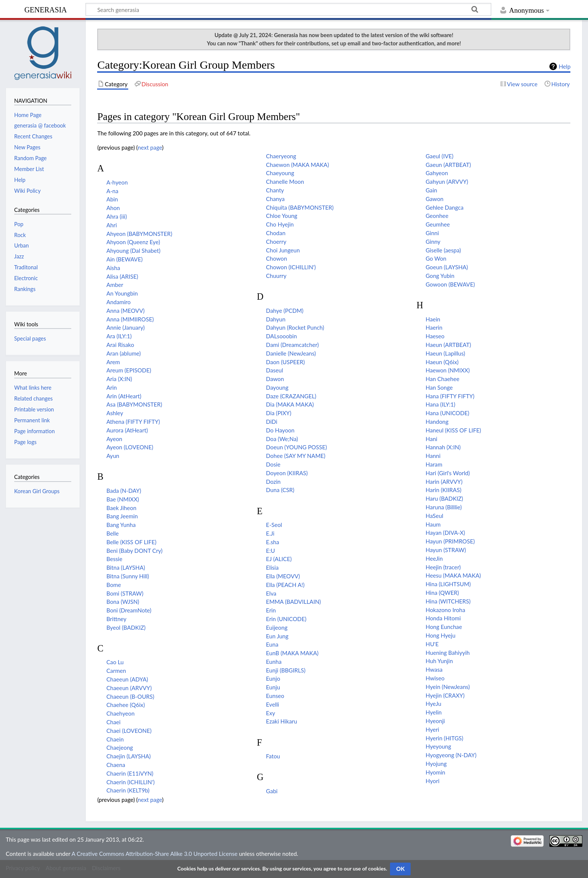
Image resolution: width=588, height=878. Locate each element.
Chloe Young (281, 216)
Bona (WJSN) (123, 602)
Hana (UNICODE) (447, 413)
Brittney (116, 619)
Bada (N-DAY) (124, 491)
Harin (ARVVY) (444, 482)
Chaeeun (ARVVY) (129, 688)
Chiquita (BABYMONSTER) (300, 207)
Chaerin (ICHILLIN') (131, 782)
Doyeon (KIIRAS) (287, 473)
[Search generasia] (288, 9)
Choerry (276, 242)
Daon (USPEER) (285, 362)
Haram (434, 464)
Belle (113, 533)
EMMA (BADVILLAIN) (293, 602)
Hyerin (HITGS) (444, 738)
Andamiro (119, 302)
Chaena (116, 765)
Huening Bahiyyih (448, 653)
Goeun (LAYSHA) (447, 267)
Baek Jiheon (121, 508)
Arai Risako (120, 345)
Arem (113, 362)
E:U (270, 551)
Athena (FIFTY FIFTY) (133, 422)
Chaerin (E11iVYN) (130, 773)
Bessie (115, 559)
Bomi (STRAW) (125, 593)
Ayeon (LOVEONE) (130, 447)
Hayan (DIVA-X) (445, 533)
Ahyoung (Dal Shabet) (133, 251)
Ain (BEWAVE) (125, 259)
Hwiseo (435, 678)
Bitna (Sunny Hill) (128, 576)
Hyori (433, 781)
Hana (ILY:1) (440, 404)
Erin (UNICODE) (286, 619)
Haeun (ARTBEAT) (448, 345)
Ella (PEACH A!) (285, 585)
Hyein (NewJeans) (448, 687)
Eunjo (273, 678)
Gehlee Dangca (445, 207)
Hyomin (435, 772)
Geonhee (437, 216)
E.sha (272, 542)
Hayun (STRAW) (446, 550)
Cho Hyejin (280, 224)
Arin (112, 387)
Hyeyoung (438, 746)
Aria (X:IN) (119, 379)
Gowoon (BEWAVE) (450, 284)
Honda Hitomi (443, 618)
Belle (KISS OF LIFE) (131, 542)
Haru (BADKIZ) (444, 498)
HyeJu (433, 704)
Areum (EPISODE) (129, 370)
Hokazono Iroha (445, 610)
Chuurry (276, 276)
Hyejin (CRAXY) (445, 695)
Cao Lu (115, 662)
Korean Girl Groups (37, 491)
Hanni (433, 456)
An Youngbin (122, 293)
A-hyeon (117, 182)
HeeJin (434, 558)
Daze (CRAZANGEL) (291, 396)
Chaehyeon (121, 713)
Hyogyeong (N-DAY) (451, 755)
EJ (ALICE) (279, 559)
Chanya (275, 199)
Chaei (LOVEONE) (129, 731)
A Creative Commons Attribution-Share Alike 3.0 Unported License (154, 854)
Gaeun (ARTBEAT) (448, 165)
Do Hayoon (280, 430)
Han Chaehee (442, 379)
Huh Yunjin (439, 661)
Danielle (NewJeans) (291, 353)
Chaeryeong (281, 156)
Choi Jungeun (283, 250)
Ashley (115, 413)
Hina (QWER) (442, 593)
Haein (433, 319)
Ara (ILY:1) (119, 336)
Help (565, 66)
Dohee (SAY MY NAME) (295, 456)
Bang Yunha (121, 525)
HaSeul (434, 516)
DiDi (271, 422)
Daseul (274, 370)
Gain (431, 190)
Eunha (274, 662)
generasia (46, 9)
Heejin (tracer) (443, 567)
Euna (272, 644)
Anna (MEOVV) (126, 311)
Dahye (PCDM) (285, 311)
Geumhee (438, 224)
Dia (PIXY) (278, 413)
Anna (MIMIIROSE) (130, 319)
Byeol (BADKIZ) (126, 627)
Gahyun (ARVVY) (447, 182)
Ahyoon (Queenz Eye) (133, 242)
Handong (437, 422)
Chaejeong (120, 747)
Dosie (273, 464)
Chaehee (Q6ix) (126, 705)
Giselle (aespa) (443, 250)
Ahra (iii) (117, 216)
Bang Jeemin (122, 516)
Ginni (432, 233)
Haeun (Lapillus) (445, 353)
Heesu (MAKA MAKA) (453, 575)
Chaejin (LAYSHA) (129, 756)
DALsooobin (281, 336)
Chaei (114, 722)
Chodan (276, 233)
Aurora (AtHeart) (127, 430)
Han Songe (439, 387)
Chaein (115, 739)
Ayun (113, 456)
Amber (115, 285)
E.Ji (270, 533)
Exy (270, 713)
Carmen (116, 671)
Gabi (272, 791)
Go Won (436, 258)
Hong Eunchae (444, 627)
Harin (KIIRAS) (443, 490)
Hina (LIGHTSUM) (448, 584)
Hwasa (434, 669)
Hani (431, 439)
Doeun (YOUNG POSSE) (296, 447)
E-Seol (274, 525)
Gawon (434, 199)
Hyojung (436, 764)
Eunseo (275, 696)
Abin (112, 199)
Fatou (273, 756)
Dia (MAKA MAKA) (290, 404)
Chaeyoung (280, 173)
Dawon (275, 379)
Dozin (273, 482)
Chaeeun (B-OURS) (130, 696)
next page (150, 147)
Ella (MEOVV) (283, 576)
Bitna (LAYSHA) (126, 567)
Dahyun (276, 319)
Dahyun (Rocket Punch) (295, 327)
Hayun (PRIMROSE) (450, 541)
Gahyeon (437, 173)
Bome (114, 585)
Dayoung (277, 387)
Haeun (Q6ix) (442, 362)
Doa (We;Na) (282, 439)
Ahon (113, 208)
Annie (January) (126, 327)
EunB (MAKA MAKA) (292, 653)
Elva (271, 593)
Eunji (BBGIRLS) (286, 670)
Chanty (275, 190)
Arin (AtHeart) (124, 396)
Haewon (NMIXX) (448, 370)
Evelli (272, 704)
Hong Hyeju (440, 635)
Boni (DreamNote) (129, 610)
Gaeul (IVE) (439, 156)
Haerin (434, 327)
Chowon (276, 258)
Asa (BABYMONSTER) (134, 404)
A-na (112, 191)
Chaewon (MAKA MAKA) (297, 165)
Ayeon (114, 439)
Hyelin (434, 712)
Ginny (433, 242)
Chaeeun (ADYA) (127, 679)
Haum (433, 524)
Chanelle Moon (285, 182)
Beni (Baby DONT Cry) (135, 551)
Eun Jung (277, 636)
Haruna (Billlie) (444, 507)
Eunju (273, 687)
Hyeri (432, 729)
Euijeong (277, 627)
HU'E (432, 644)
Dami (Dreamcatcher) (292, 345)
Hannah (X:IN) (443, 447)
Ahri (112, 225)
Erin (271, 610)
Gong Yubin (440, 276)
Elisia (272, 567)
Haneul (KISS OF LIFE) (453, 430)
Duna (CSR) (280, 490)
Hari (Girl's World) (448, 473)
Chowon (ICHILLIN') (291, 267)
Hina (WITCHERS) (448, 601)
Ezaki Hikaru (281, 721)
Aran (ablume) (124, 353)
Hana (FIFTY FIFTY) (450, 396)
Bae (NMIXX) (123, 499)
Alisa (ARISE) (122, 276)
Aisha (113, 268)
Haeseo (435, 336)
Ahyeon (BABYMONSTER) (139, 234)
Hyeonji (435, 721)
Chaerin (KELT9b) (128, 790)
